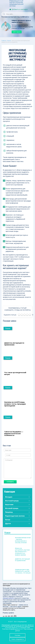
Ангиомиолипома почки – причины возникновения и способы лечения (23, 540)
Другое (8, 523)
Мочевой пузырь (12, 508)
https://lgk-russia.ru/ (10, 605)
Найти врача (17, 32)
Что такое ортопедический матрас (15, 373)
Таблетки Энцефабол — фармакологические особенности (14, 433)
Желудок (9, 497)
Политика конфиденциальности (12, 629)
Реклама (17, 635)
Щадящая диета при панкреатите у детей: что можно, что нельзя (23, 571)
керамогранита (9, 598)
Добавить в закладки (20, 9)
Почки (8, 520)
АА (4, 616)
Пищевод (9, 512)
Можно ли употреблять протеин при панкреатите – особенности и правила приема (22, 551)
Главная (4, 41)
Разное (9, 41)
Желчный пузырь (12, 501)
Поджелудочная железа (15, 516)
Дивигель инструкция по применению (14, 344)
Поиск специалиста (17, 639)
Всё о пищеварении (20, 622)
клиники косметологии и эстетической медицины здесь (16, 608)
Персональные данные (24, 630)
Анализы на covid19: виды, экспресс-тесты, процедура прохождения (15, 404)
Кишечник (9, 505)
